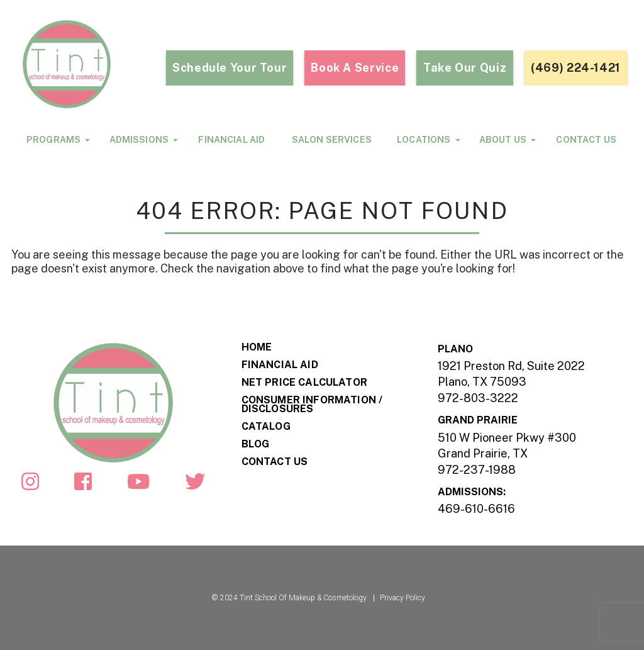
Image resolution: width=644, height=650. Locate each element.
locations (424, 139)
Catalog (266, 427)
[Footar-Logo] (113, 402)
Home (257, 347)
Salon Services (332, 140)
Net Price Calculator (304, 383)
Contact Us (586, 140)
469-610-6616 (476, 509)
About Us (503, 139)
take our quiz (465, 68)
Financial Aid (231, 140)
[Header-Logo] (86, 64)
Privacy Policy (402, 598)
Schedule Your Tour (230, 68)
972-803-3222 (478, 398)
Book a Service (355, 68)
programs (53, 139)
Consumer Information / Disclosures (312, 405)
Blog (256, 444)
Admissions (139, 139)
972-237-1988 (477, 470)
